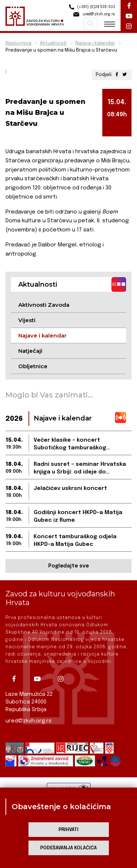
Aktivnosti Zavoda (44, 305)
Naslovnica (18, 43)
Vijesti (27, 320)
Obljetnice (33, 366)
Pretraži (90, 24)
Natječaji (30, 351)
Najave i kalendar (95, 43)
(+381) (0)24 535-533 (91, 7)
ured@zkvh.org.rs (28, 721)
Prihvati (68, 830)
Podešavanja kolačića (68, 848)
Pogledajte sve (68, 566)
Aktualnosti (53, 43)
